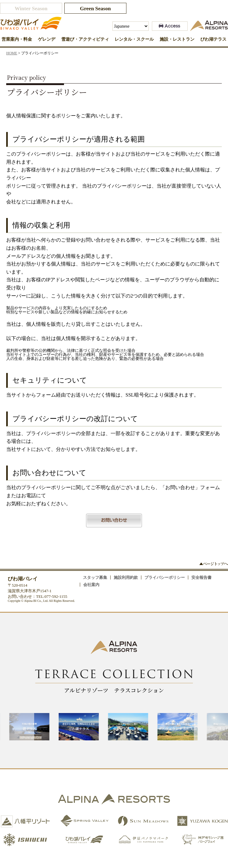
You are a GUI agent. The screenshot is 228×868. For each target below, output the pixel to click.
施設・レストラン (177, 39)
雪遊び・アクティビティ (85, 39)
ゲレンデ (47, 39)
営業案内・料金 (17, 39)
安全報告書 (201, 577)
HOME (12, 53)
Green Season (95, 9)
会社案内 (91, 585)
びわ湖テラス (213, 39)
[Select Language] (131, 26)
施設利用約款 (126, 577)
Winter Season (31, 9)
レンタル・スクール (134, 39)
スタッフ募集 (95, 577)
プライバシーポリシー (165, 577)
